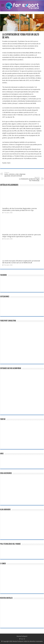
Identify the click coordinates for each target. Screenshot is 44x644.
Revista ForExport (22, 636)
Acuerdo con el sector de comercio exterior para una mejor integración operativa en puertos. (21, 236)
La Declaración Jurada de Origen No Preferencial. (29, 179)
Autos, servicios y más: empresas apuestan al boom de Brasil (15, 174)
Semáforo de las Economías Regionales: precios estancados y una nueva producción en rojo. (20, 209)
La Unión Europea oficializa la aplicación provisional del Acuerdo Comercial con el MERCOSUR (21, 262)
